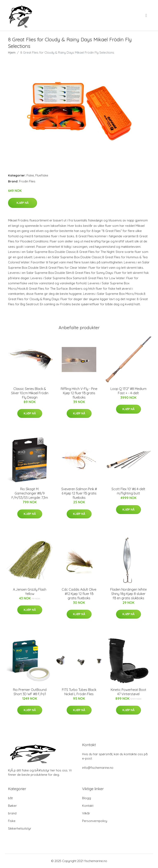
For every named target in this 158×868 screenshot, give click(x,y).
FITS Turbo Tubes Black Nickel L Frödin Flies (79, 692)
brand (12, 813)
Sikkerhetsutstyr (20, 828)
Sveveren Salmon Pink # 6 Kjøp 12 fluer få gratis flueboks (79, 493)
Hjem (12, 52)
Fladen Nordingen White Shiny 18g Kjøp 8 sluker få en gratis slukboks (128, 594)
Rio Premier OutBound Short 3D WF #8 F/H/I (30, 692)
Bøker (12, 806)
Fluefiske (42, 175)
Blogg (87, 798)
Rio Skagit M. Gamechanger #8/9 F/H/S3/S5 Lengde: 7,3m (30, 493)
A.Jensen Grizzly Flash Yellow (30, 592)
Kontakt (88, 806)
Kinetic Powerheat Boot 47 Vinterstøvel (128, 692)
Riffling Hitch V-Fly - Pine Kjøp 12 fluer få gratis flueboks (79, 393)
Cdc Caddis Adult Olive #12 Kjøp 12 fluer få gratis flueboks (79, 594)
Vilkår (86, 813)
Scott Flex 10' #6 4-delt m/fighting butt (128, 491)
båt (10, 798)
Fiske (30, 175)
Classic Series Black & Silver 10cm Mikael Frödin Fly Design (30, 393)
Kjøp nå (23, 203)
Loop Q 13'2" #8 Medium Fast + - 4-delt (128, 391)
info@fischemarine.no (98, 768)
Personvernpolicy (95, 821)
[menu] (146, 15)
